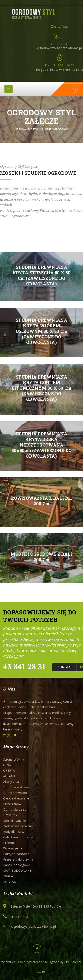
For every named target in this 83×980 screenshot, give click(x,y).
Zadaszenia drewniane (19, 826)
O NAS (8, 765)
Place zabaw (12, 804)
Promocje (10, 843)
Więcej (9, 735)
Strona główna (14, 759)
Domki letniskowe (16, 787)
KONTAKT (11, 882)
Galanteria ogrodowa (18, 837)
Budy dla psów (14, 832)
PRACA (8, 876)
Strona (21, 129)
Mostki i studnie (14, 821)
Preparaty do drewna (18, 859)
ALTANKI (10, 776)
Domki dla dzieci (15, 809)
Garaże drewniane (16, 798)
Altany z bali (12, 782)
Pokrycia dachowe (16, 854)
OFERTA (9, 771)
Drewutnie (11, 815)
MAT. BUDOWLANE (17, 871)
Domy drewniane (15, 793)
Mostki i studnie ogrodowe (48, 129)
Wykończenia (13, 848)
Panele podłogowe (17, 865)
